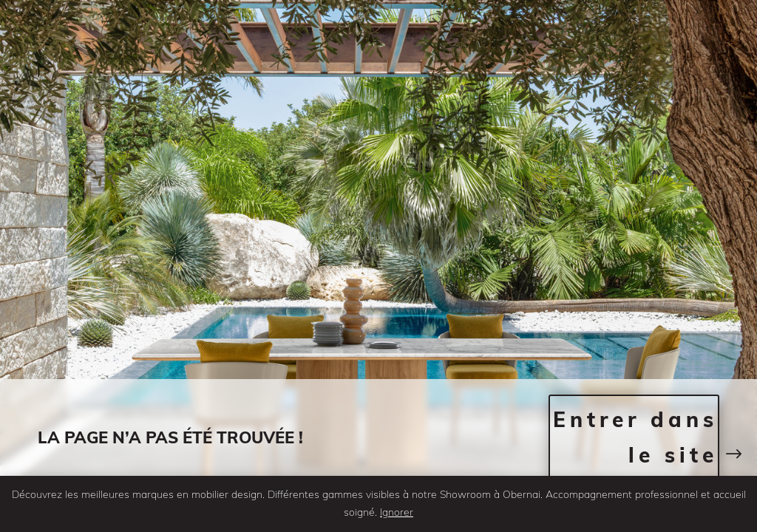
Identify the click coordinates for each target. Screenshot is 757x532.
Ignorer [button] (397, 512)
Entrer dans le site (635, 437)
